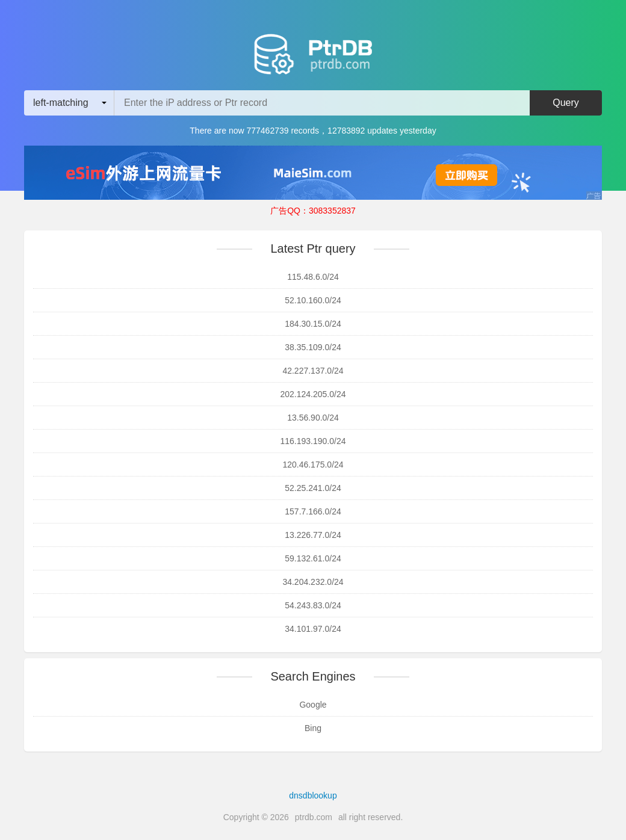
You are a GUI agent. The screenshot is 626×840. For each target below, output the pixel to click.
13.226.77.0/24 (313, 535)
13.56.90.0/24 (313, 418)
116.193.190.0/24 (313, 441)
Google (313, 705)
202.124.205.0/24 (313, 394)
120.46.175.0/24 (313, 465)
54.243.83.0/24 (313, 605)
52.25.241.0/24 (313, 488)
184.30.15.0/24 (313, 324)
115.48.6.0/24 (313, 277)
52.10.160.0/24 (313, 300)
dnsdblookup (313, 795)
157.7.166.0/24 (313, 511)
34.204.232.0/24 (313, 582)
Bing (313, 728)
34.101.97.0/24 (313, 629)
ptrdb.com (314, 817)
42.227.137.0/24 (313, 371)
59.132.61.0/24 (313, 558)
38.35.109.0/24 (313, 347)
